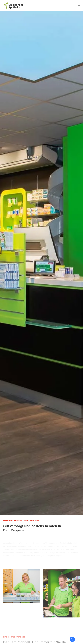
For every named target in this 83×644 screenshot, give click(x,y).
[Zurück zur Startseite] (13, 5)
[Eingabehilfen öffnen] (72, 639)
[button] (79, 5)
